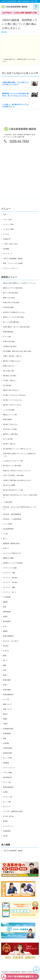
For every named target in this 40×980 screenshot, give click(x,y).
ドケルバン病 (8, 797)
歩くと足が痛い (8, 439)
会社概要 (6, 249)
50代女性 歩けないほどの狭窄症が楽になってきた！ (20, 508)
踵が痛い (6, 646)
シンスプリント (8, 826)
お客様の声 (7, 239)
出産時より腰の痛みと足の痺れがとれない (17, 480)
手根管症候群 (8, 748)
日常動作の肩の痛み (10, 346)
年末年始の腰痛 (8, 307)
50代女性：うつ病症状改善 (12, 519)
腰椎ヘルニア (8, 704)
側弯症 (5, 617)
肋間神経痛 (7, 612)
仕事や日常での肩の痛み (11, 303)
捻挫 (5, 607)
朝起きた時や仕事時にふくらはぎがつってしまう (20, 283)
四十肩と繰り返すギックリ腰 (13, 490)
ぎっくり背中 (8, 758)
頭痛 (5, 738)
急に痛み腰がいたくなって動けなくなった (17, 449)
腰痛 (5, 656)
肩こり (5, 660)
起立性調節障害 (8, 529)
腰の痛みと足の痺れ (10, 376)
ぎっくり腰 (7, 802)
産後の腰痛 (7, 690)
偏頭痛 (5, 602)
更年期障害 (7, 621)
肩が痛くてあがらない (11, 424)
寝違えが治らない (9, 366)
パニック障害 (8, 524)
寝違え (5, 675)
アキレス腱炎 (8, 772)
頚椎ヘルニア (8, 709)
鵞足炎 (5, 714)
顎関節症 (6, 763)
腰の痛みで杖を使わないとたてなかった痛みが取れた (20, 496)
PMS (5, 670)
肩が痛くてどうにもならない (13, 400)
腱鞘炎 (5, 631)
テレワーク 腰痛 (9, 587)
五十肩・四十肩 (8, 816)
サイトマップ (8, 254)
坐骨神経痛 (7, 733)
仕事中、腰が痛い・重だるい (13, 356)
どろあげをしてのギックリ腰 (13, 461)
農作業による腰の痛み (11, 434)
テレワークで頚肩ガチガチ (12, 553)
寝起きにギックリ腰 (10, 415)
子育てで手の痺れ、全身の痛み (14, 475)
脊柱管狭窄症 (8, 777)
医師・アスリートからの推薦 (13, 263)
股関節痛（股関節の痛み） (12, 543)
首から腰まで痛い (9, 371)
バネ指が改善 (8, 502)
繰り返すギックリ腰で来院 (12, 466)
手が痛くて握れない (10, 380)
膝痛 (5, 665)
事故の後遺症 (8, 419)
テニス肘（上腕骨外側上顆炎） (14, 811)
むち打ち (6, 651)
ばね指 (5, 836)
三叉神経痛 (7, 597)
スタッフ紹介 (8, 220)
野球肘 (5, 821)
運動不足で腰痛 (8, 558)
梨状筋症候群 (8, 753)
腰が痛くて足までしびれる (12, 405)
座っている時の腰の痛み (11, 322)
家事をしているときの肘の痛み (14, 317)
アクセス (6, 234)
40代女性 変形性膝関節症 (12, 514)
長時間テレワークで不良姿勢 (13, 563)
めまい (5, 626)
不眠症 (5, 724)
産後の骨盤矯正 (8, 636)
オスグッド (7, 807)
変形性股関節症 (8, 332)
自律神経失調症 (8, 729)
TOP (5, 215)
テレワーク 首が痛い (11, 582)
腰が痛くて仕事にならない (12, 361)
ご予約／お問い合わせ (11, 244)
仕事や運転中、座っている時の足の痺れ (17, 327)
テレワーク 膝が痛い (11, 578)
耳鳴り (5, 685)
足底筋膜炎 (7, 831)
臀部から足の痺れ (9, 298)
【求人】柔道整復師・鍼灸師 (13, 258)
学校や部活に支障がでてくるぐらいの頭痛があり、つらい (20, 455)
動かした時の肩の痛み (11, 293)
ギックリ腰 (7, 337)
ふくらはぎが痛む (9, 410)
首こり (5, 539)
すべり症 (6, 699)
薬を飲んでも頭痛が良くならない (14, 312)
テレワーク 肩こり (10, 592)
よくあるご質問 (8, 229)
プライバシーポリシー (11, 268)
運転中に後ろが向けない (11, 390)
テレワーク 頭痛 (9, 573)
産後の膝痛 (7, 680)
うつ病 (5, 534)
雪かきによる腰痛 (9, 485)
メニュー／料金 (8, 224)
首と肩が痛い (8, 385)
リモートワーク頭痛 (10, 568)
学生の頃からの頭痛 (10, 429)
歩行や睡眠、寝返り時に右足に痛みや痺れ (17, 351)
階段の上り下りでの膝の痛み (13, 288)
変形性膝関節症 (8, 695)
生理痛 (5, 792)
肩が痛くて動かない (10, 444)
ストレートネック (9, 768)
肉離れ (5, 719)
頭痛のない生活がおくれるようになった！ (17, 471)
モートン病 (7, 782)
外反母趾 (6, 743)
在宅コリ (6, 548)
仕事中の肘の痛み (9, 341)
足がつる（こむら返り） (11, 641)
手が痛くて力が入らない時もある (14, 395)
